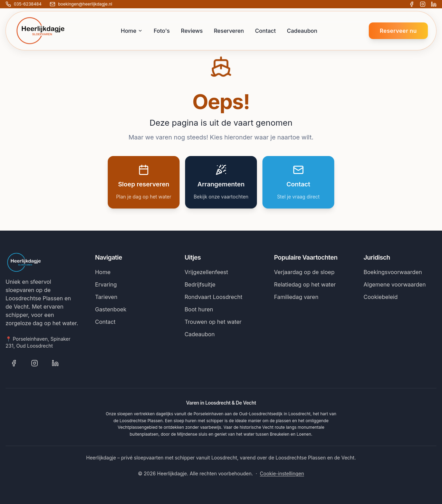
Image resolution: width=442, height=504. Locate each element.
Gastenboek (111, 309)
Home (132, 31)
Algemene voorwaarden (395, 284)
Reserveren (229, 31)
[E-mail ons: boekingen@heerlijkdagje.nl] (81, 4)
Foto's (162, 31)
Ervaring (106, 284)
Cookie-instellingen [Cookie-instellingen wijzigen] (282, 473)
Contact (265, 31)
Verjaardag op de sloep (304, 272)
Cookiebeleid (381, 297)
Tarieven (106, 297)
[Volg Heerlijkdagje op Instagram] (423, 4)
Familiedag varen (296, 297)
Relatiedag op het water (305, 284)
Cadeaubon (302, 31)
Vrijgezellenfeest (206, 272)
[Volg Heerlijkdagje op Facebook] (412, 4)
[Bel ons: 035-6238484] (23, 4)
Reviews (192, 31)
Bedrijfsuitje (200, 284)
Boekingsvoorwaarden (393, 272)
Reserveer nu (398, 31)
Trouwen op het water (213, 322)
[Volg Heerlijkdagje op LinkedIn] (434, 4)
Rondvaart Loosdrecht (213, 297)
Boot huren (199, 309)
